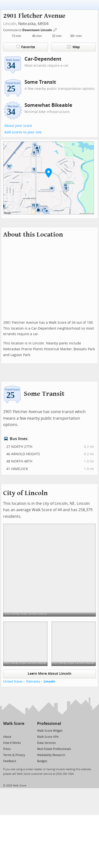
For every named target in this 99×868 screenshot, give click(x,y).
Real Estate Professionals (54, 749)
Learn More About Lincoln (49, 674)
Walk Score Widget (50, 731)
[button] (49, 173)
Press (7, 749)
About (7, 737)
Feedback (10, 761)
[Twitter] (6, 730)
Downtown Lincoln (38, 30)
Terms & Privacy (14, 755)
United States (13, 681)
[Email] (21, 730)
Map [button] (73, 47)
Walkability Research (51, 755)
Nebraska (33, 681)
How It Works (12, 743)
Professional (49, 724)
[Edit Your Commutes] (55, 29)
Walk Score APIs (48, 737)
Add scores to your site (23, 132)
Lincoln (10, 24)
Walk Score (14, 724)
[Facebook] (13, 730)
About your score (18, 126)
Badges (42, 761)
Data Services (46, 743)
